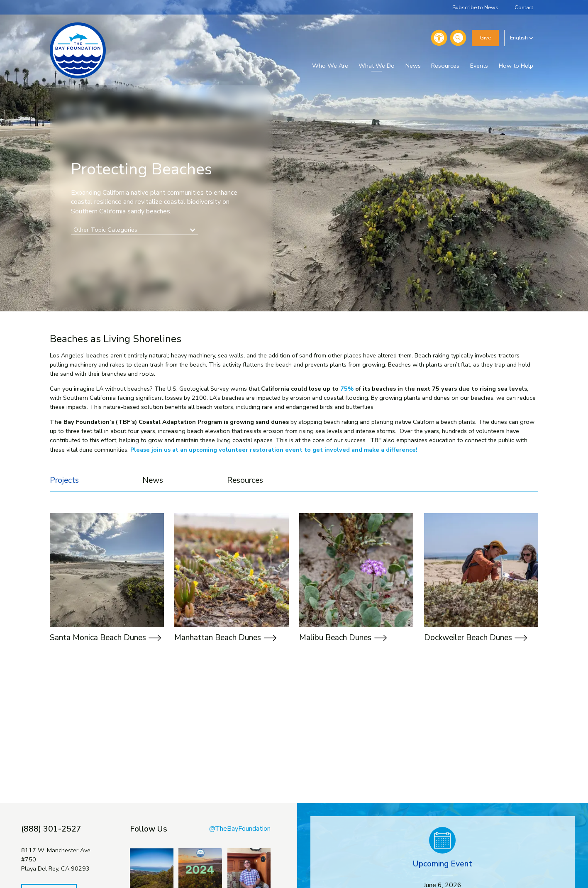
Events (479, 66)
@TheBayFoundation (240, 829)
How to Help (516, 66)
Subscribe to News (475, 7)
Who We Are (330, 66)
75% (347, 389)
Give (485, 38)
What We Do (377, 66)
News (413, 66)
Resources (445, 66)
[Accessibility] (439, 38)
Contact (524, 7)
